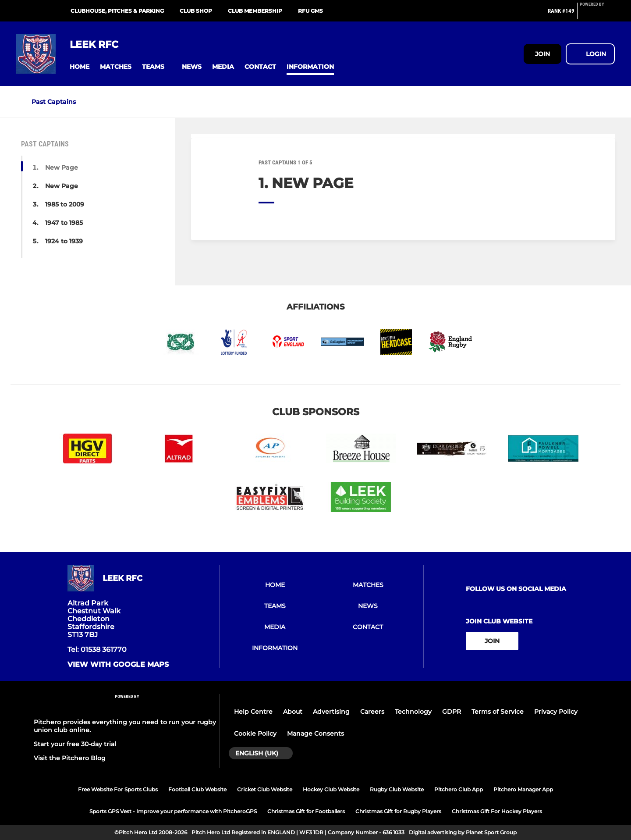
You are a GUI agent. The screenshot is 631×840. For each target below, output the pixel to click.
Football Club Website (197, 789)
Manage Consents (315, 733)
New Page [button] (62, 167)
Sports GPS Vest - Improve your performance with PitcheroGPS (173, 811)
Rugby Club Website (397, 789)
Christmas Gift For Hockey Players (497, 811)
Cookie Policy (255, 733)
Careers (372, 712)
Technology (413, 712)
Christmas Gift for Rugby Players (398, 811)
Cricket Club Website (265, 789)
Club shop (196, 11)
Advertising (331, 712)
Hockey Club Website (331, 789)
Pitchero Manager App (523, 789)
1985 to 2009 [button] (65, 204)
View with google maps (118, 665)
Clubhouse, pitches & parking (117, 11)
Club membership (255, 11)
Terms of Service (498, 712)
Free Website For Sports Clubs (118, 789)
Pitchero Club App (459, 789)
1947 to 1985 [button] (64, 223)
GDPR (452, 712)
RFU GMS (310, 11)
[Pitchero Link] (597, 14)
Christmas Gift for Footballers (306, 811)
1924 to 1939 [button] (64, 241)
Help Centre (253, 712)
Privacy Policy (556, 712)
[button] (80, 67)
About (293, 712)
